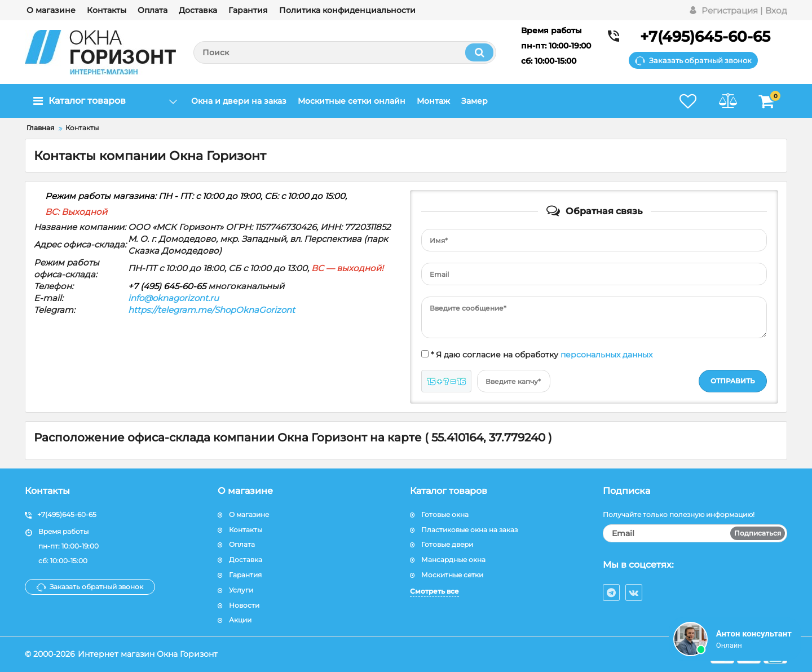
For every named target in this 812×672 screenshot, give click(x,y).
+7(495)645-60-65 (705, 37)
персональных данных (606, 355)
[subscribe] (695, 533)
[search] (345, 52)
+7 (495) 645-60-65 (167, 286)
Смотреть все (434, 591)
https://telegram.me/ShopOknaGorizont (211, 310)
